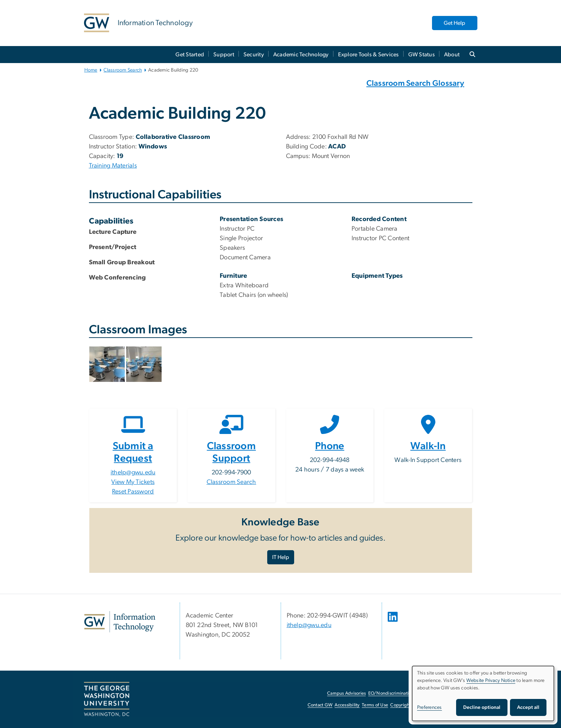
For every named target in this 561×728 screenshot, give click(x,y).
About (452, 55)
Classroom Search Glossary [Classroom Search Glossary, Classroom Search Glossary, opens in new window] (415, 83)
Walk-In (428, 446)
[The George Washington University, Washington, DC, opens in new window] (107, 699)
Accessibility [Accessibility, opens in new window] (347, 705)
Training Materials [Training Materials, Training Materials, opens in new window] (113, 166)
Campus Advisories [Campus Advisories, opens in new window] (346, 693)
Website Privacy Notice (491, 681)
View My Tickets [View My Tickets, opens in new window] (133, 482)
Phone (330, 446)
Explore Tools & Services (369, 55)
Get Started (190, 55)
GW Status (422, 55)
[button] (108, 364)
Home (91, 70)
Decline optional (482, 707)
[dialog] (483, 693)
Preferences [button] (430, 707)
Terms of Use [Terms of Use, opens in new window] (375, 705)
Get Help (455, 23)
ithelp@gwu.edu (133, 473)
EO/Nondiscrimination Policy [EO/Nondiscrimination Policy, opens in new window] (398, 693)
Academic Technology (301, 55)
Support (224, 55)
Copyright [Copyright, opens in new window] (400, 705)
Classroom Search (123, 70)
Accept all (528, 707)
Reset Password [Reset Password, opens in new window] (133, 492)
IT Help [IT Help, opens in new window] (281, 557)
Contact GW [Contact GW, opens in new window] (320, 705)
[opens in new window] (393, 622)
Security (254, 55)
